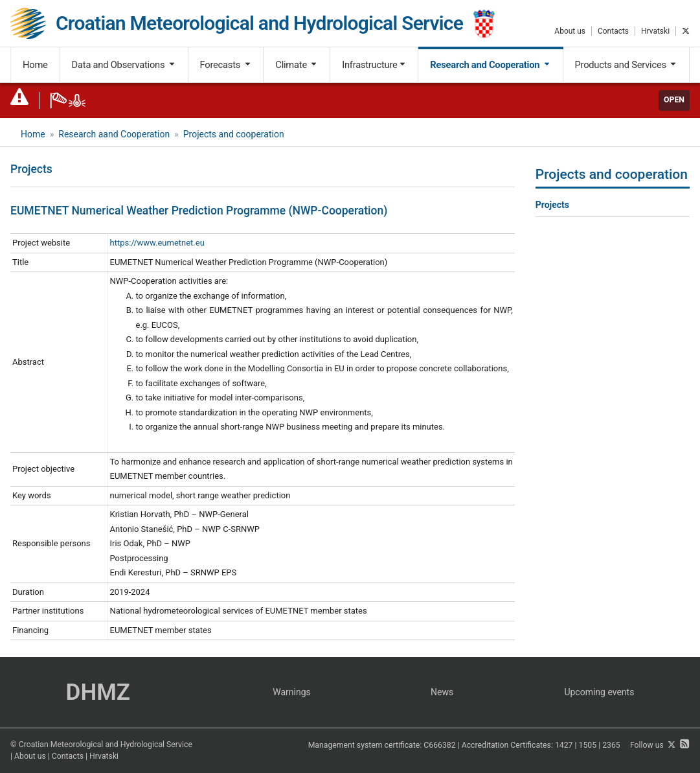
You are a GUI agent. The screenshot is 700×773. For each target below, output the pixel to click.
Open (674, 100)
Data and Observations (124, 65)
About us (570, 31)
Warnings (292, 692)
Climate (297, 65)
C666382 (439, 745)
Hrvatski (655, 31)
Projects (552, 205)
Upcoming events (599, 692)
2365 (611, 745)
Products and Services (626, 65)
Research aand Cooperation (114, 134)
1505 (588, 745)
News (442, 692)
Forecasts (226, 65)
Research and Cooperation (490, 65)
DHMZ (98, 692)
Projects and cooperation (234, 134)
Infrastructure (374, 65)
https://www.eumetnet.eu (157, 243)
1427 (564, 745)
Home (35, 65)
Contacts (613, 31)
